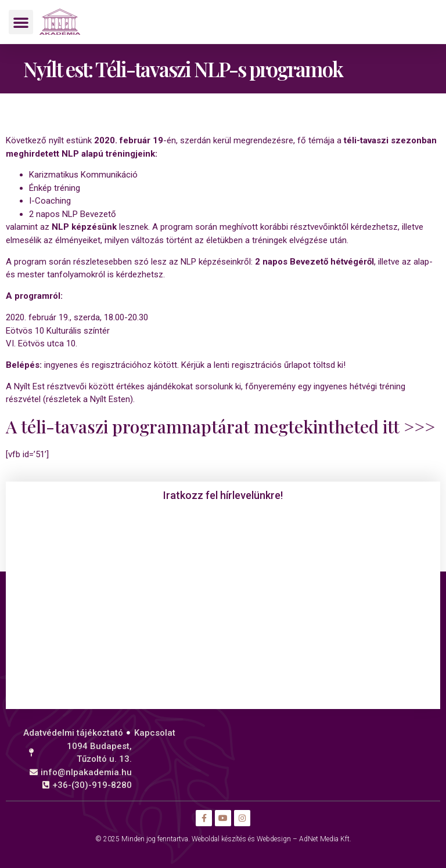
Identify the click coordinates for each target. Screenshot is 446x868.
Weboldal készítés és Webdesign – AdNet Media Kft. (271, 839)
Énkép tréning (55, 188)
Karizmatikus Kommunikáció (83, 175)
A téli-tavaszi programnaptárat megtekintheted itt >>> (220, 426)
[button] (21, 22)
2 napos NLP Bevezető (73, 214)
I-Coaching (50, 201)
